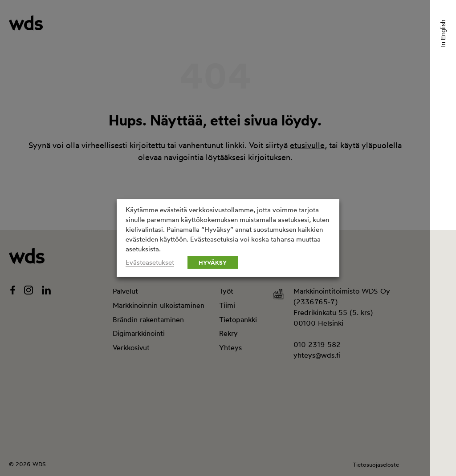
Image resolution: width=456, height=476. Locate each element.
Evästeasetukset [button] (150, 262)
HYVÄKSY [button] (213, 262)
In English (443, 33)
